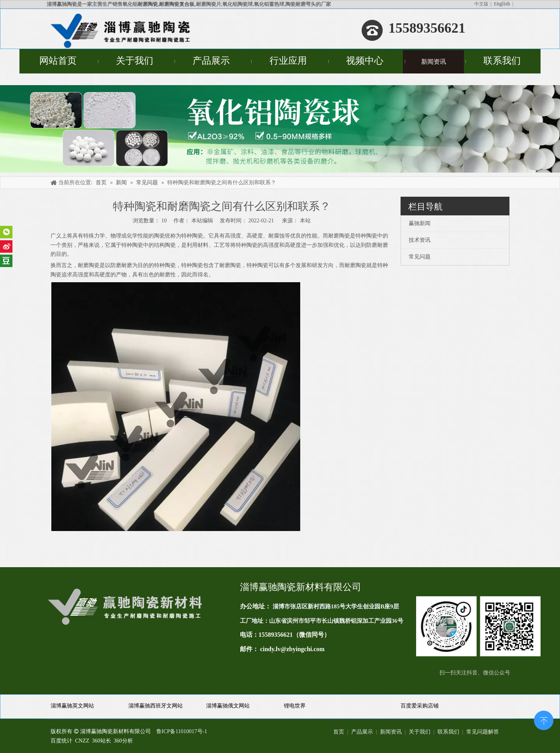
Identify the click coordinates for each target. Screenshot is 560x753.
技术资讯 (420, 240)
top (544, 720)
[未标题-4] (280, 129)
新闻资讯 (391, 732)
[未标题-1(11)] (478, 626)
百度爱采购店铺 (420, 706)
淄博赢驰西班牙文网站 (156, 706)
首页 (339, 732)
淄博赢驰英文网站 (72, 706)
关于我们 (420, 732)
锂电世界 (295, 706)
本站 (305, 221)
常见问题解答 (483, 732)
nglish (503, 4)
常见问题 (420, 257)
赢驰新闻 (420, 223)
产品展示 (362, 732)
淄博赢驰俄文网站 (228, 706)
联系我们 (448, 732)
